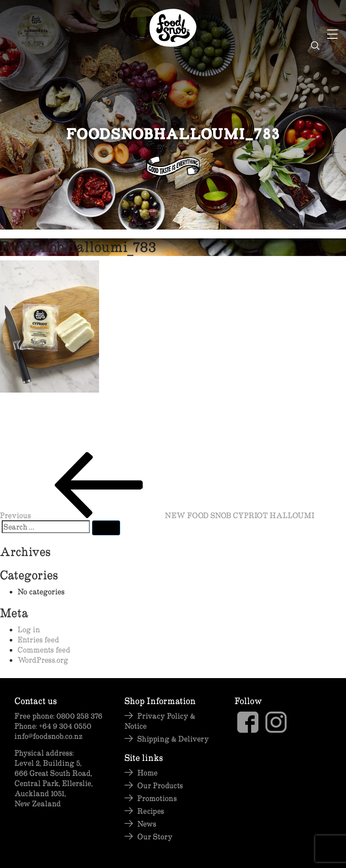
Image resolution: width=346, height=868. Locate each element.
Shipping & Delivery (173, 739)
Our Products (160, 785)
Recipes (151, 811)
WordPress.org (43, 660)
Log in (29, 629)
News (147, 824)
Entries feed (38, 640)
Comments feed (44, 650)
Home (147, 773)
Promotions (157, 798)
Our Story (155, 836)
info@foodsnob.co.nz (48, 736)
